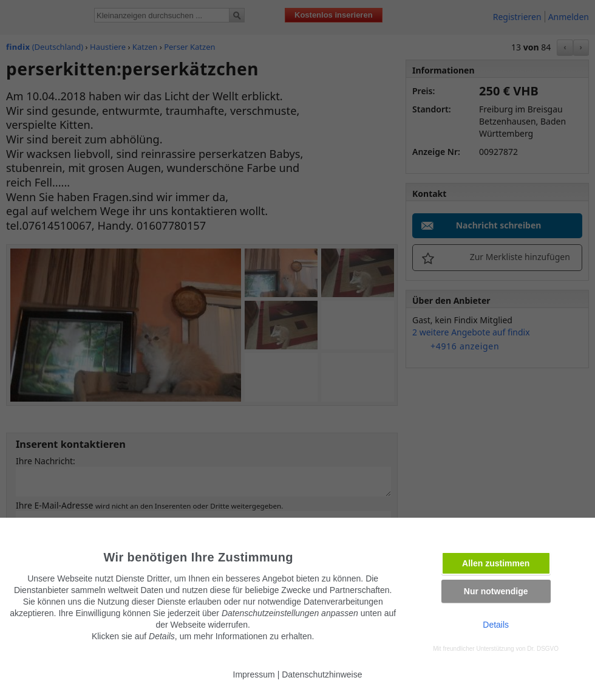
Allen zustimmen (496, 563)
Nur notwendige (496, 591)
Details (496, 625)
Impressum (254, 674)
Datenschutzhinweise (322, 674)
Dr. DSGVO (543, 649)
